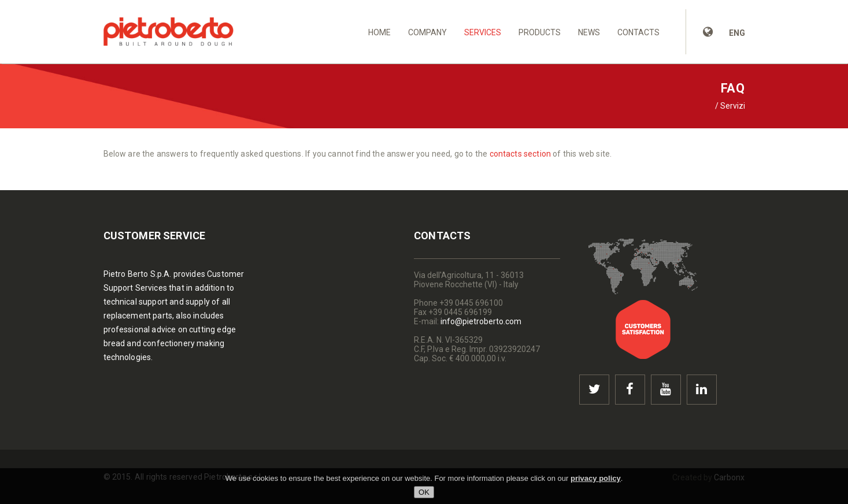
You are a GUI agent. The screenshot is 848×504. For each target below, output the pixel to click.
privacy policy (596, 478)
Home (379, 32)
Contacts (638, 32)
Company (427, 32)
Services (483, 32)
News (589, 32)
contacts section (520, 154)
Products (540, 32)
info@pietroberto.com (481, 321)
